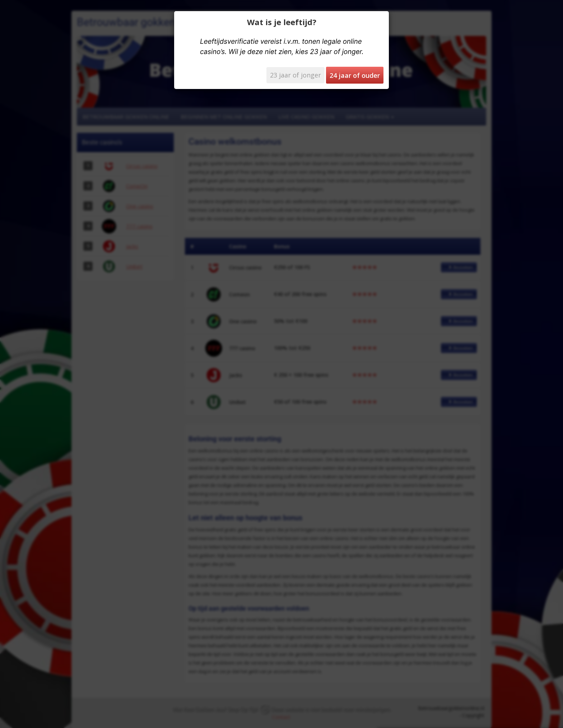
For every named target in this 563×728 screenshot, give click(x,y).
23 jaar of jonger (296, 75)
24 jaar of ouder (355, 75)
